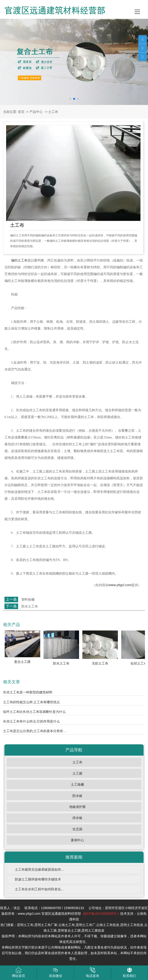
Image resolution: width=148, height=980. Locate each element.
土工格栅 (77, 784)
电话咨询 (92, 972)
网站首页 (19, 972)
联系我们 (129, 972)
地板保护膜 (77, 807)
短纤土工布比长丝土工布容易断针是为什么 (34, 712)
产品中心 (36, 112)
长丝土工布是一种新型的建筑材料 (28, 692)
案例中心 (77, 840)
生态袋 (77, 829)
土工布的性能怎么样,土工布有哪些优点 (32, 702)
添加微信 (56, 972)
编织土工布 (19, 260)
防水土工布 (30, 606)
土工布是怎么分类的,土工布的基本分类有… (35, 731)
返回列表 (12, 614)
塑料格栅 (28, 600)
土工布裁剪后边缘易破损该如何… (40, 869)
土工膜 (77, 773)
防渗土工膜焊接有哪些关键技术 (38, 879)
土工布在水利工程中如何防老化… (40, 889)
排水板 (77, 818)
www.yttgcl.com (120, 585)
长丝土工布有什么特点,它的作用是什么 (32, 721)
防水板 (77, 796)
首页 (21, 112)
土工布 (77, 762)
